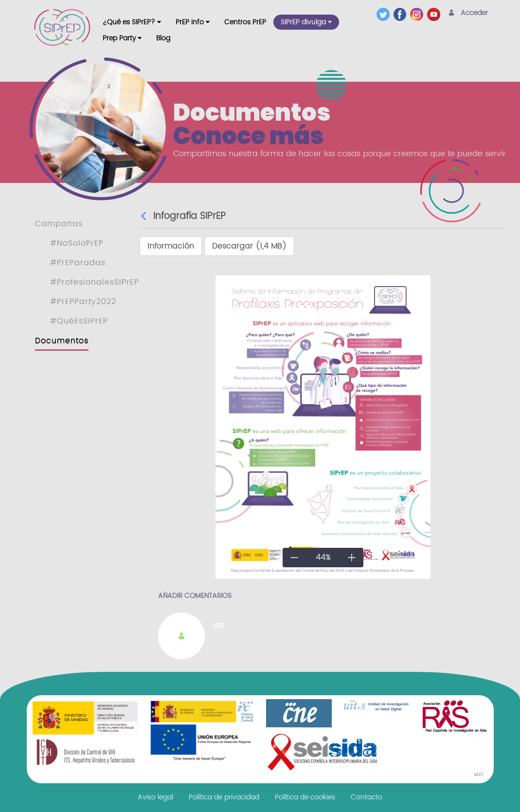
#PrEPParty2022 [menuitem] (83, 302)
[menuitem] (132, 22)
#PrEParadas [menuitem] (78, 263)
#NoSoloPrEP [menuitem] (77, 243)
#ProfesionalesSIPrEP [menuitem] (95, 282)
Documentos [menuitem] (62, 341)
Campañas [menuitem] (59, 224)
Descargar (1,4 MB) (249, 246)
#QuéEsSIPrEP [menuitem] (79, 321)
